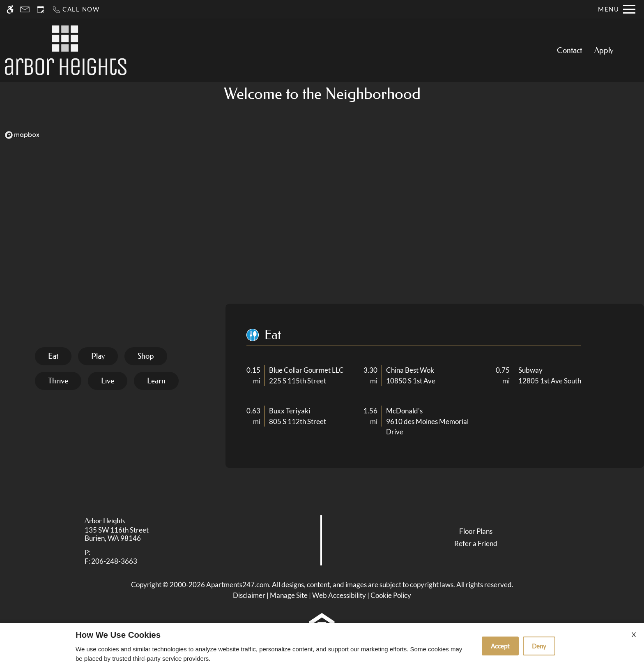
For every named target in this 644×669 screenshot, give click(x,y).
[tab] (53, 356)
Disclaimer (249, 595)
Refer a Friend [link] (476, 543)
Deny (539, 646)
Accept (500, 646)
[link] (161, 534)
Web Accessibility (339, 595)
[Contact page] (25, 9)
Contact (569, 50)
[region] (322, 217)
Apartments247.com (238, 585)
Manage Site (289, 595)
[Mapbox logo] (22, 135)
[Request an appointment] (41, 9)
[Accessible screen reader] (10, 9)
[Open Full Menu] (617, 9)
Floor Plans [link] (476, 531)
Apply (604, 50)
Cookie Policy (391, 595)
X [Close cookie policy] (634, 634)
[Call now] (76, 9)
